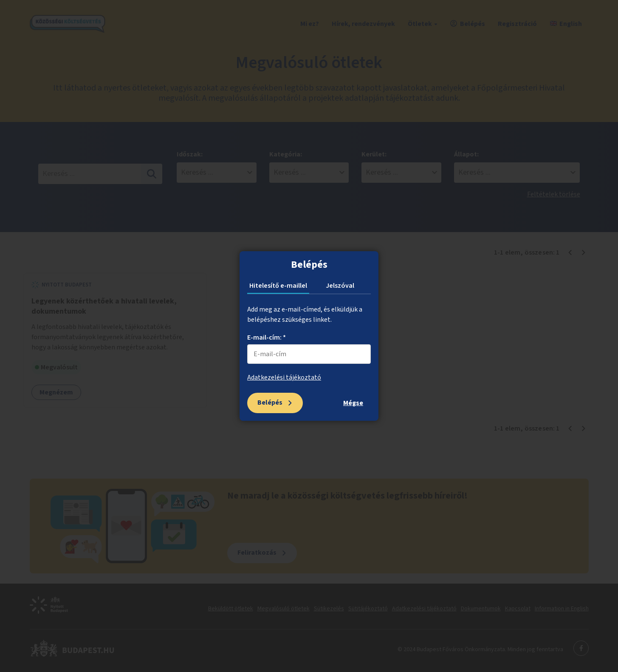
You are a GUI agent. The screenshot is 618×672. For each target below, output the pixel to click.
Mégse (353, 403)
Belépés (270, 403)
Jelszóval (340, 286)
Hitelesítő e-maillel (278, 286)
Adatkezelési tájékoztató (284, 377)
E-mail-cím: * (267, 337)
